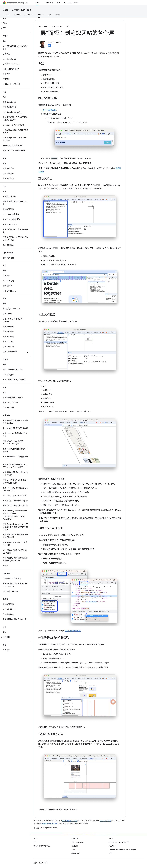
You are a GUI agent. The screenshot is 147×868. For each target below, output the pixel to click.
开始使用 (17, 15)
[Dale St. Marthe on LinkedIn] (49, 46)
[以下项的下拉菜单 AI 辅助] (33, 15)
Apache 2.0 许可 (105, 821)
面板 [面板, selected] (39, 15)
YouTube (112, 846)
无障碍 (58, 15)
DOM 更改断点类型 (73, 631)
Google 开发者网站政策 (49, 824)
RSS (111, 854)
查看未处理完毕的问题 (42, 846)
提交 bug (37, 843)
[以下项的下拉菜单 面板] (43, 15)
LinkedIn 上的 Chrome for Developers (123, 850)
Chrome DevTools (21, 10)
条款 (35, 863)
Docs (6, 10)
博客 (58, 3)
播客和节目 (75, 854)
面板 (68, 26)
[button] (15, 23)
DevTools (6, 15)
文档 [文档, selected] (37, 3)
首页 (40, 26)
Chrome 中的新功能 (72, 3)
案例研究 (49, 3)
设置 (50, 15)
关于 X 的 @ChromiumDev (119, 843)
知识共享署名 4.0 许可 (69, 821)
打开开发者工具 (49, 110)
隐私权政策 (43, 863)
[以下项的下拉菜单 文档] (41, 3)
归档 (73, 850)
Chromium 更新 (77, 843)
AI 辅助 (27, 15)
